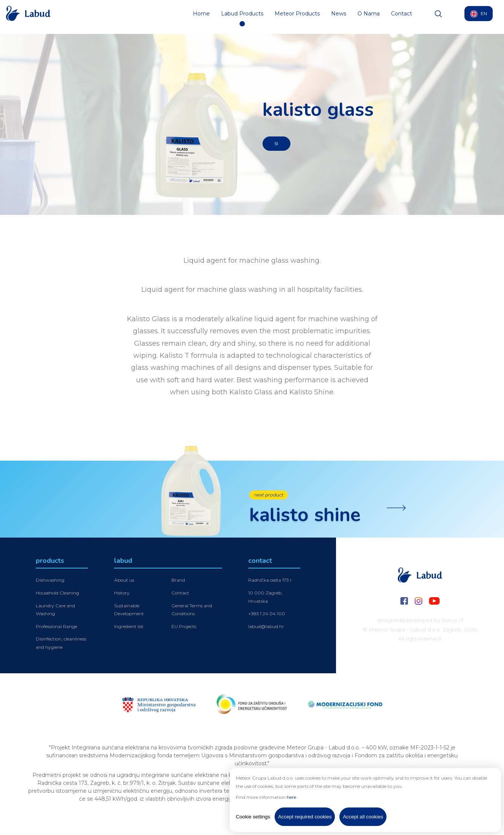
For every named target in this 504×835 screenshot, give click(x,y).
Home (201, 17)
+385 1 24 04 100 (267, 615)
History (122, 594)
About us (124, 581)
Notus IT (452, 620)
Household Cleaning (57, 594)
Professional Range (57, 627)
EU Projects (184, 627)
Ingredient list (129, 627)
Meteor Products (297, 17)
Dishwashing (50, 581)
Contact (402, 17)
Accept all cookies (363, 817)
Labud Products (242, 17)
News (339, 17)
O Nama (369, 17)
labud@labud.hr (266, 627)
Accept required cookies (305, 817)
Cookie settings (253, 817)
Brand (178, 581)
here (291, 797)
